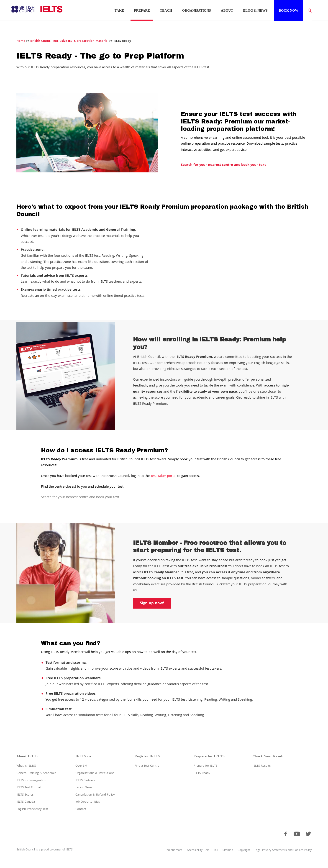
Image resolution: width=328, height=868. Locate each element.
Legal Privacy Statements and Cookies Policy (283, 850)
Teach (166, 10)
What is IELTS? (26, 766)
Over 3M (81, 766)
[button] (307, 10)
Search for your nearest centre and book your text (223, 165)
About (227, 10)
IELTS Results (262, 766)
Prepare (142, 10)
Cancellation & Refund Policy (95, 795)
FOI (216, 850)
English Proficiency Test (32, 809)
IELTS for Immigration (31, 781)
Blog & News (255, 10)
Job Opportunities (88, 802)
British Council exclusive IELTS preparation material (69, 41)
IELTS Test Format (29, 788)
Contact (81, 809)
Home (21, 41)
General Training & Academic (36, 773)
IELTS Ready (202, 773)
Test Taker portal (163, 476)
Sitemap (228, 850)
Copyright (244, 850)
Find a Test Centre (147, 766)
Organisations (196, 10)
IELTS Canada (26, 802)
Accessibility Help (198, 850)
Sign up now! (152, 603)
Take (119, 10)
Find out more (173, 850)
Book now (289, 10)
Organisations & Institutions (95, 773)
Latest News (84, 788)
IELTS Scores (25, 795)
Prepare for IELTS (205, 766)
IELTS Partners (85, 781)
